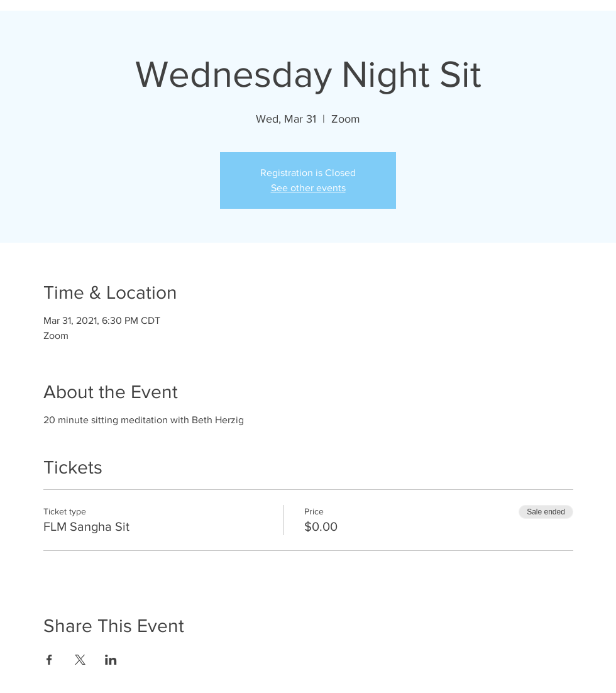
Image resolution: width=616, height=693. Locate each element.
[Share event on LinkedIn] (111, 660)
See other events (308, 188)
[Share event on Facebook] (49, 660)
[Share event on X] (80, 660)
